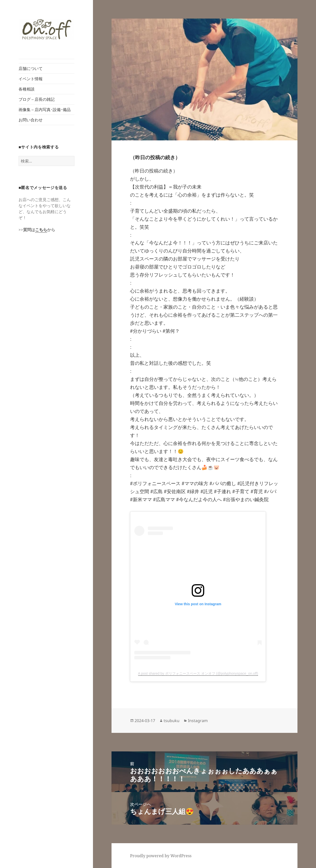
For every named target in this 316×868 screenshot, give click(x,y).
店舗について (31, 68)
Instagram (198, 721)
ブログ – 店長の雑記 (37, 99)
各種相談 (27, 89)
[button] (46, 29)
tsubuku (172, 721)
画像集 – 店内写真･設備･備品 (45, 110)
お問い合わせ (31, 120)
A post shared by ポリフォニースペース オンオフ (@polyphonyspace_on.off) (198, 673)
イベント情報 (31, 79)
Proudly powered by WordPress (161, 856)
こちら (41, 230)
